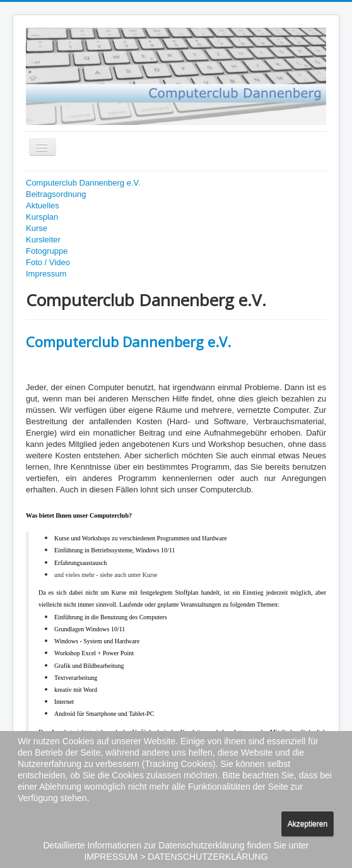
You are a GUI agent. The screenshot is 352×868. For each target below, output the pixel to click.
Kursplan (42, 217)
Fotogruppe (47, 251)
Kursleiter (43, 240)
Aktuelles (43, 205)
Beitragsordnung (56, 194)
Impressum (46, 274)
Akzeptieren (308, 824)
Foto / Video (48, 262)
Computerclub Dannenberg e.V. (83, 183)
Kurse (37, 228)
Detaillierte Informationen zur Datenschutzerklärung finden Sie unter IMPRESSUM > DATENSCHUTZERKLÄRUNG (176, 851)
